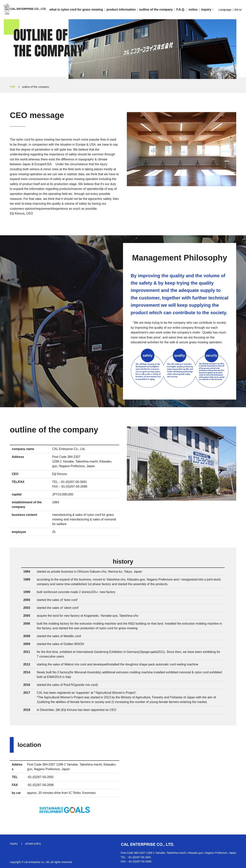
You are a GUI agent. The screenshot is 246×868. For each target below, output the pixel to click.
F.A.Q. (181, 10)
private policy (33, 844)
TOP (13, 87)
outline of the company (156, 10)
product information (121, 10)
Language (225, 10)
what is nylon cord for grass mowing (76, 10)
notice (193, 10)
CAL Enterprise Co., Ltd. (25, 10)
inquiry (206, 10)
